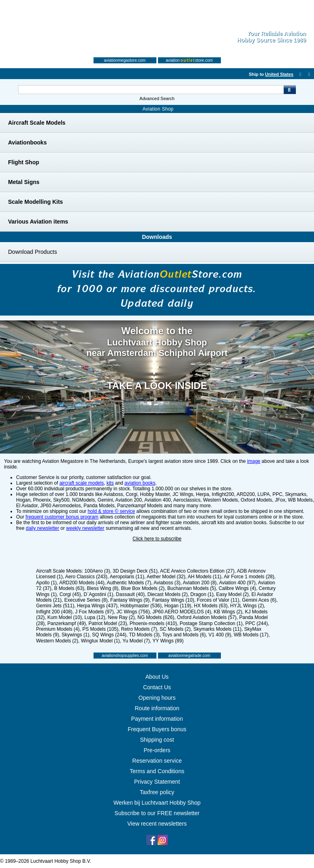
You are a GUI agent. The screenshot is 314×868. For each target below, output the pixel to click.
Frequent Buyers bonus (157, 729)
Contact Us (157, 687)
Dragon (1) (202, 594)
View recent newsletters (157, 824)
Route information (157, 708)
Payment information (157, 719)
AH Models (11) (205, 577)
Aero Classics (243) (86, 577)
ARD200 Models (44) (82, 583)
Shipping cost (157, 740)
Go (290, 90)
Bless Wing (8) (103, 588)
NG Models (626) (156, 617)
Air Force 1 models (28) (249, 577)
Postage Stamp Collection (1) (211, 623)
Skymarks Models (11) (217, 629)
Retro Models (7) (139, 629)
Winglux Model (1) (101, 641)
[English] (238, 74)
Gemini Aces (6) (259, 600)
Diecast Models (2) (168, 594)
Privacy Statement (157, 782)
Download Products (32, 252)
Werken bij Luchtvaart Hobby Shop (157, 803)
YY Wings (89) (168, 641)
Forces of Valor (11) (218, 600)
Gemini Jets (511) (55, 606)
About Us (157, 677)
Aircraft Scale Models (37, 123)
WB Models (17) (251, 635)
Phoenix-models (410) (153, 623)
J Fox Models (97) (94, 612)
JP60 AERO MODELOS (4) (182, 612)
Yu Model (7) (136, 641)
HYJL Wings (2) (247, 606)
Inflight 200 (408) (54, 612)
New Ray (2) (122, 617)
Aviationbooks (27, 142)
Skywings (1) (76, 635)
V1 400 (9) (220, 635)
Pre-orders (157, 750)
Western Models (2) (57, 641)
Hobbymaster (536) (141, 606)
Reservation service (157, 761)
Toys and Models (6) (184, 635)
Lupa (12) (95, 617)
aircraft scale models (81, 483)
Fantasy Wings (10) (173, 600)
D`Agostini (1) (99, 594)
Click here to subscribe (157, 539)
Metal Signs (24, 182)
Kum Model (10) (65, 617)
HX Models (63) (211, 606)
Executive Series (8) (86, 600)
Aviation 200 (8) (200, 583)
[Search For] (151, 90)
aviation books (140, 483)
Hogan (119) (178, 606)
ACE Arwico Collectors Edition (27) (197, 571)
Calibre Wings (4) (237, 588)
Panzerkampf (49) (67, 623)
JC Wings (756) (133, 612)
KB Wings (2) (228, 612)
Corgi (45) (70, 594)
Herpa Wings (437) (97, 606)
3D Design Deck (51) (135, 571)
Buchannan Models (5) (192, 588)
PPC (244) (256, 623)
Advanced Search (157, 98)
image (254, 461)
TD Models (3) (144, 635)
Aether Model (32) (166, 577)
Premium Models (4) (58, 629)
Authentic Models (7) (129, 583)
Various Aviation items (38, 222)
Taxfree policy (157, 792)
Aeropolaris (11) (127, 577)
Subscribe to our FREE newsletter (157, 813)
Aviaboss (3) (167, 583)
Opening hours (157, 698)
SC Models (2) (175, 629)
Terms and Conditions (157, 771)
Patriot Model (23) (108, 623)
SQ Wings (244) (109, 635)
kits (110, 483)
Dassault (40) (130, 594)
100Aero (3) (97, 571)
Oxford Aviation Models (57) (207, 617)
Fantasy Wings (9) (130, 600)
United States (279, 74)
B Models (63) (69, 588)
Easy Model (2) (232, 594)
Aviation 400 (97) (237, 583)
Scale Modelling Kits (35, 202)
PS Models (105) (100, 629)
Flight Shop (24, 162)
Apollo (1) (47, 583)
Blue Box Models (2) (143, 588)
